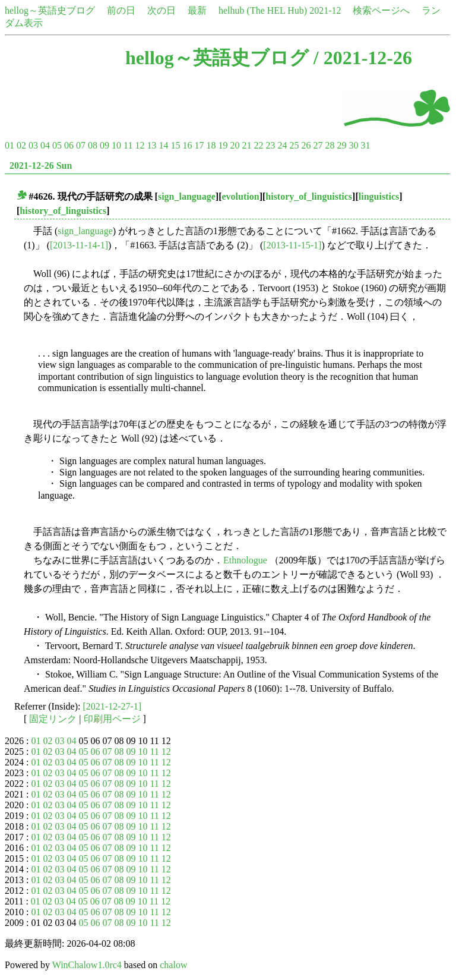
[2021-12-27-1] (113, 706)
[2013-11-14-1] (79, 245)
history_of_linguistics (309, 196)
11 (128, 145)
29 (341, 145)
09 (104, 145)
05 (57, 145)
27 (318, 145)
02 (21, 145)
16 (187, 145)
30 (353, 145)
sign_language (187, 196)
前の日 (121, 10)
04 (45, 145)
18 (211, 145)
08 (93, 145)
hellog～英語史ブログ (50, 10)
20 (235, 145)
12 (140, 145)
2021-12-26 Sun (41, 166)
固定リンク (53, 719)
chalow (173, 965)
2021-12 (325, 10)
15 (175, 145)
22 (258, 145)
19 (223, 145)
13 (151, 145)
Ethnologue (245, 560)
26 (306, 145)
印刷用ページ (112, 719)
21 (246, 145)
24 (282, 145)
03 (33, 145)
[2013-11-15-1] (292, 245)
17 (199, 145)
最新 (197, 10)
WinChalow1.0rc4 (87, 965)
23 (270, 145)
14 (163, 145)
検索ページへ (381, 10)
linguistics (379, 196)
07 (81, 145)
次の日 (161, 10)
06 (69, 145)
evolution (241, 196)
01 (9, 145)
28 (330, 145)
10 (116, 145)
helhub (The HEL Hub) (263, 10)
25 (294, 145)
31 (365, 145)
